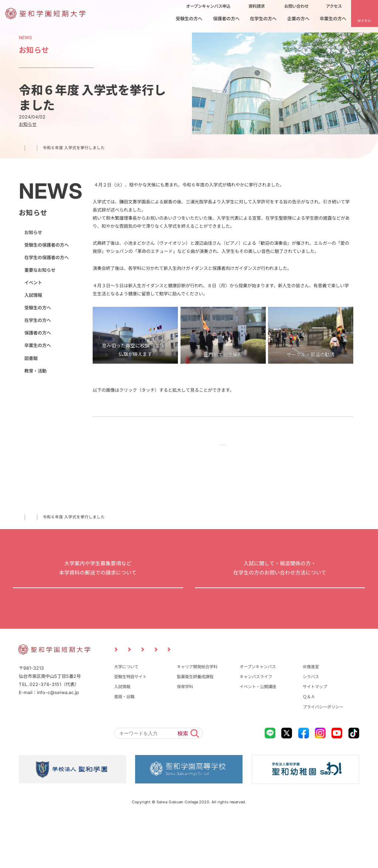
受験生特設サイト (130, 725)
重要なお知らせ (40, 270)
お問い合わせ (280, 615)
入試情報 (33, 295)
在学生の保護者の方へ (47, 258)
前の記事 (181, 446)
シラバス (311, 725)
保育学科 (185, 735)
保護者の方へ (38, 333)
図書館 (31, 358)
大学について (126, 715)
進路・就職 (124, 745)
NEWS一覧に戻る (223, 446)
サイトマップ (315, 735)
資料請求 (98, 615)
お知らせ (48, 523)
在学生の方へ (38, 320)
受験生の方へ (38, 308)
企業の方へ (274, 696)
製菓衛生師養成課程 (195, 725)
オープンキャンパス (258, 715)
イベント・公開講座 (258, 735)
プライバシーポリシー (323, 755)
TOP (23, 523)
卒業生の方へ (38, 345)
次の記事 (265, 446)
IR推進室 (311, 715)
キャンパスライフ (256, 725)
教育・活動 (35, 371)
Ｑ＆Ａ (309, 745)
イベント (33, 283)
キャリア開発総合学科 (197, 715)
